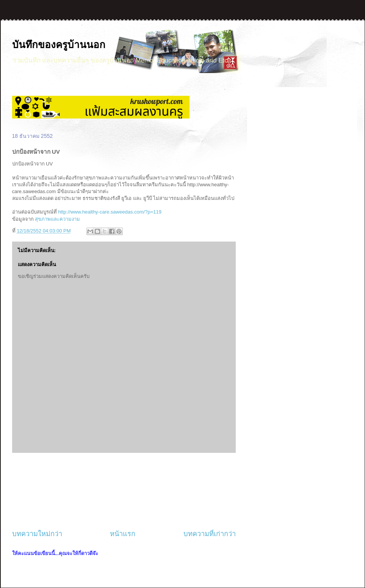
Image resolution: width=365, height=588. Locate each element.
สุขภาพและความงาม (57, 219)
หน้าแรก (123, 534)
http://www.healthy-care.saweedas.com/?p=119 (110, 212)
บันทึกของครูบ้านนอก (59, 45)
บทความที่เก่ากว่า (210, 534)
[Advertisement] (124, 491)
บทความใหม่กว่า (37, 534)
